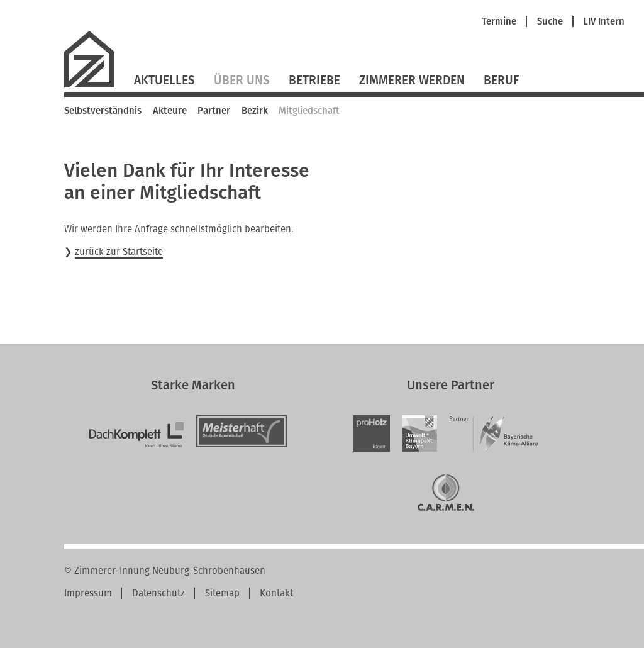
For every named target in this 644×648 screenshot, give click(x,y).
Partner (214, 111)
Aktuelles (164, 80)
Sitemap (222, 593)
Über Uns (242, 80)
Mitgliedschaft (309, 111)
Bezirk (255, 111)
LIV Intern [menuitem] (604, 22)
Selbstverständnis (103, 111)
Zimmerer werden (412, 80)
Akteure (170, 111)
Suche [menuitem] (550, 22)
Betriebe (314, 80)
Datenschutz (158, 593)
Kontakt (276, 593)
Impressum (88, 593)
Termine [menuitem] (499, 22)
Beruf (501, 80)
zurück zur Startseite (119, 252)
